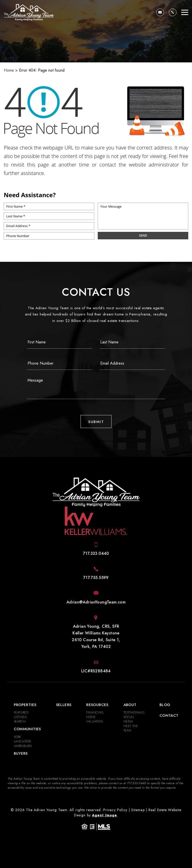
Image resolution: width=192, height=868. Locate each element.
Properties (25, 705)
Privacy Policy (115, 810)
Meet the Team (131, 728)
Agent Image (104, 815)
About (130, 705)
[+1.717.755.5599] (96, 578)
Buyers (21, 753)
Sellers (64, 705)
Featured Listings (21, 715)
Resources (97, 705)
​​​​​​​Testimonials (134, 713)
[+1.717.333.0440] (173, 12)
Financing (95, 713)
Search (20, 722)
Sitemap (138, 810)
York (17, 737)
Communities (27, 729)
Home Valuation (95, 719)
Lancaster (22, 741)
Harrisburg (23, 746)
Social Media (129, 719)
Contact (169, 716)
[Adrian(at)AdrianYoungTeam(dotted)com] (160, 12)
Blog (165, 705)
